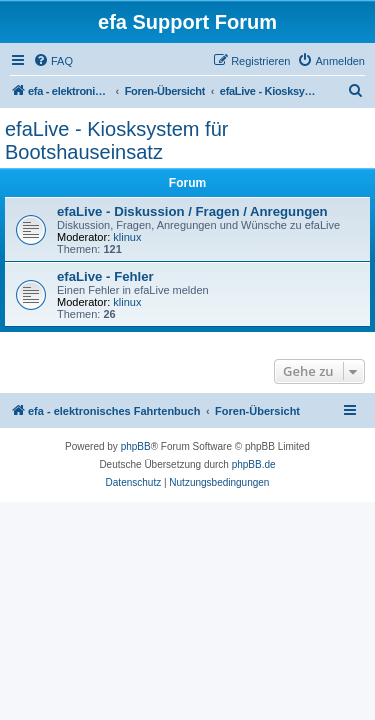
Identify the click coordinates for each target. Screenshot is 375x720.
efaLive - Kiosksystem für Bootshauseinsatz (116, 140)
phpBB (136, 446)
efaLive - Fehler (105, 276)
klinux (127, 237)
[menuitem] (53, 61)
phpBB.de (254, 464)
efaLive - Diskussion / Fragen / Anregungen (192, 211)
